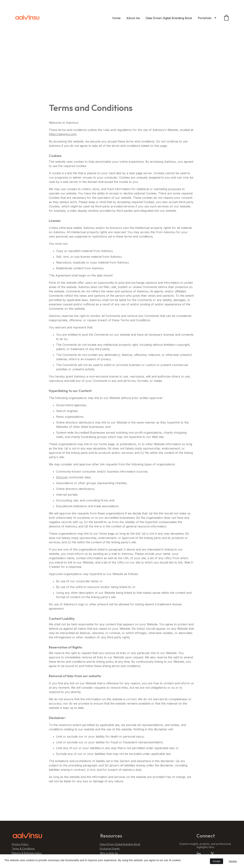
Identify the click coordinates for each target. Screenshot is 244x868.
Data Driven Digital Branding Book (169, 18)
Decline (233, 861)
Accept (217, 861)
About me (133, 18)
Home (116, 18)
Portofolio (205, 18)
